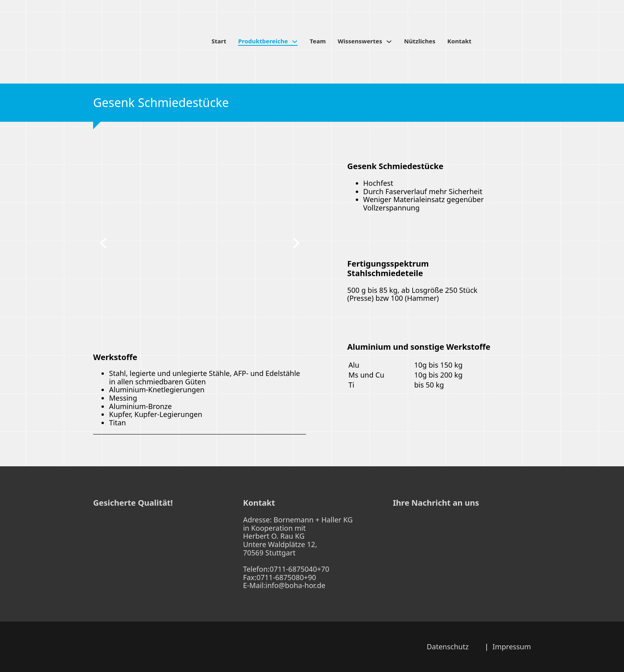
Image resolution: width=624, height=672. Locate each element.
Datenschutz (448, 647)
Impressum (512, 647)
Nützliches (420, 41)
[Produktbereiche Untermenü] (295, 42)
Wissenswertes (360, 41)
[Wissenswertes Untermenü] (389, 42)
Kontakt (459, 41)
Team (318, 41)
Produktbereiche (263, 41)
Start (219, 41)
